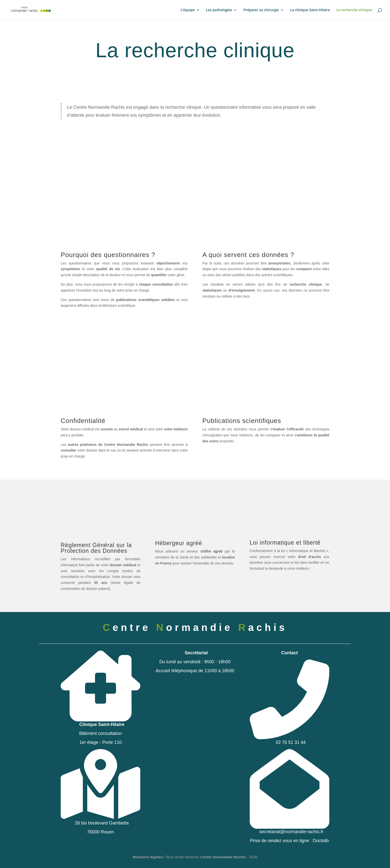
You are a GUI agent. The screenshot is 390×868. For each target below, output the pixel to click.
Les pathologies (219, 10)
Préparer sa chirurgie (261, 10)
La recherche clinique (354, 10)
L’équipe (188, 10)
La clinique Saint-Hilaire (310, 10)
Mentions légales (148, 857)
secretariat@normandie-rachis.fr (290, 829)
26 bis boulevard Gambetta (100, 821)
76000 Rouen (100, 832)
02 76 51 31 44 (290, 740)
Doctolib (321, 841)
